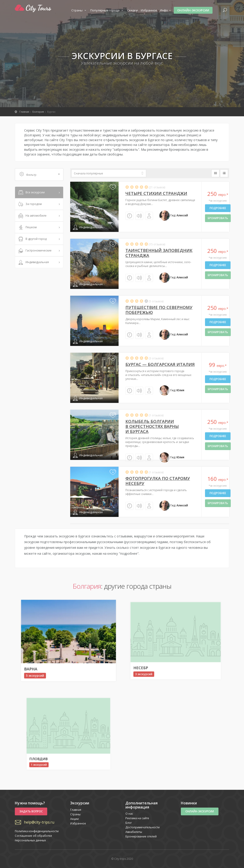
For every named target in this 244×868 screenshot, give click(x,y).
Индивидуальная (33, 262)
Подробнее (218, 208)
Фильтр (40, 175)
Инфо (166, 10)
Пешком (27, 228)
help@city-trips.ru (39, 822)
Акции (74, 819)
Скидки (132, 10)
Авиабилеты (134, 832)
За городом (30, 204)
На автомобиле (32, 216)
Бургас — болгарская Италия (160, 364)
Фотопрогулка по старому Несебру (158, 481)
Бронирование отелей (141, 836)
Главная (76, 810)
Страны (79, 10)
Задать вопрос (31, 811)
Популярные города (107, 10)
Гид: (174, 215)
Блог (129, 823)
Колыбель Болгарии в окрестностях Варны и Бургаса (152, 426)
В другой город (32, 239)
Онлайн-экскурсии (193, 10)
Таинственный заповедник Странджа (159, 253)
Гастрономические (34, 251)
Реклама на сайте (137, 818)
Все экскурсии (31, 193)
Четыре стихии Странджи (156, 193)
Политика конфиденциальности (37, 831)
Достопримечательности (143, 827)
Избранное (149, 10)
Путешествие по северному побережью (159, 310)
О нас (129, 814)
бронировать (218, 218)
